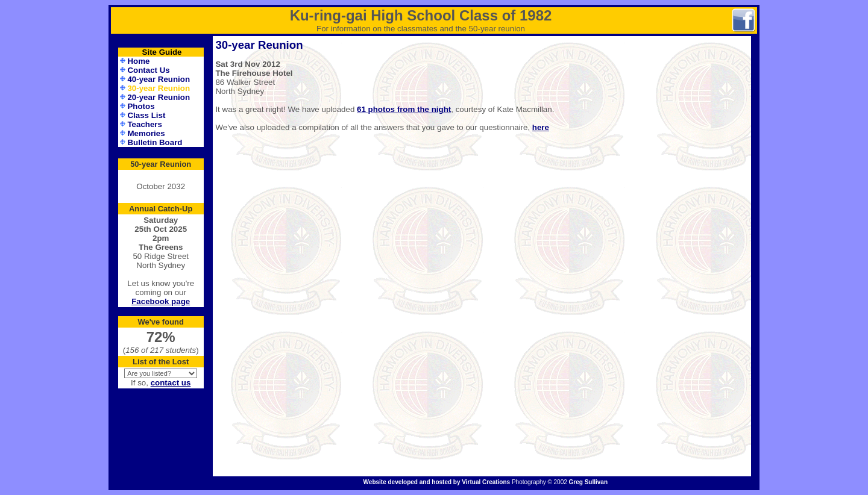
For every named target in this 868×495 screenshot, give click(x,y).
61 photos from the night (404, 109)
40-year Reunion (159, 79)
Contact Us (148, 70)
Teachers (145, 124)
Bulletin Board (155, 142)
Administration (161, 483)
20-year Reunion (159, 97)
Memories (146, 133)
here (541, 127)
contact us (171, 383)
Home (138, 61)
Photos (141, 106)
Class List (146, 115)
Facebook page (161, 301)
